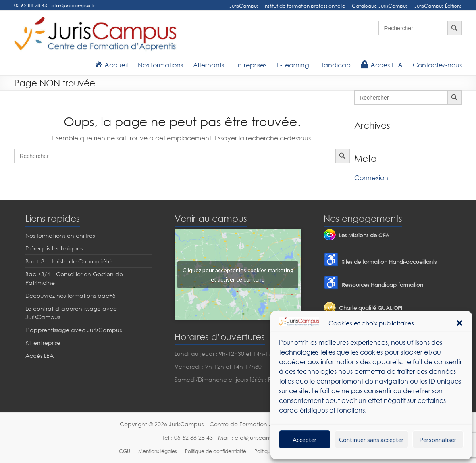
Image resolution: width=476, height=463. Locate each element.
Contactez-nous (437, 65)
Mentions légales (158, 451)
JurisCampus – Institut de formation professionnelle (287, 6)
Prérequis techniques (54, 248)
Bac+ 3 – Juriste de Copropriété (69, 261)
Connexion (371, 178)
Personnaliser (438, 440)
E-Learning (293, 65)
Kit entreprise (43, 343)
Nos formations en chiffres (60, 235)
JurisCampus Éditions (438, 6)
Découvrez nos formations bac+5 (71, 295)
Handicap (335, 65)
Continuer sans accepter (371, 440)
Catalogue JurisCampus (380, 6)
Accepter (305, 440)
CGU (125, 451)
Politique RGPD (271, 451)
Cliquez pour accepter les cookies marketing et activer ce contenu (238, 275)
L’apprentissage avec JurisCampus (74, 330)
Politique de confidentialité (216, 451)
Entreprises (250, 65)
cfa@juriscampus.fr (73, 5)
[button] (459, 323)
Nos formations (160, 65)
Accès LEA (39, 356)
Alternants (209, 65)
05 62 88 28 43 (31, 5)
